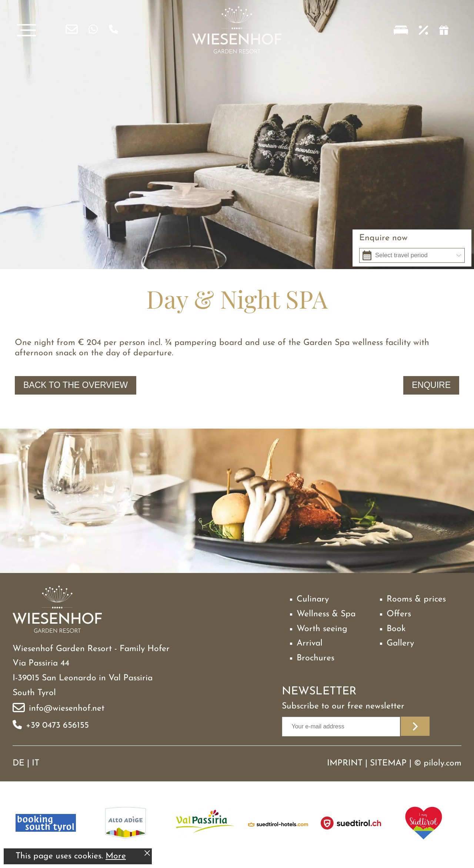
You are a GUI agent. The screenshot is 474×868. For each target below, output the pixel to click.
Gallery (400, 644)
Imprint (345, 763)
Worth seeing (322, 629)
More (116, 856)
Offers (399, 614)
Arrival (310, 644)
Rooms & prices (416, 599)
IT (36, 763)
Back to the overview (76, 385)
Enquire (431, 385)
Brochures (316, 658)
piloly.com (443, 763)
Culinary (313, 599)
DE (19, 763)
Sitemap (388, 763)
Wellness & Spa (326, 614)
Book (396, 629)
